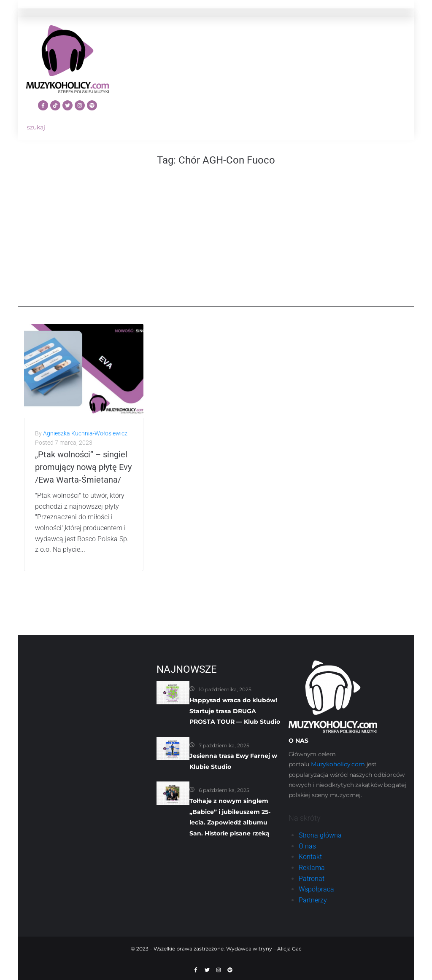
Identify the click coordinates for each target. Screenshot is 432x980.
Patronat (312, 879)
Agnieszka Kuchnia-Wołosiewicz (85, 433)
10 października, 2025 (225, 689)
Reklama (312, 868)
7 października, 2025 (224, 745)
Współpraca (316, 889)
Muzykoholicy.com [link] (338, 764)
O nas (307, 846)
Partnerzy (313, 900)
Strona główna (320, 835)
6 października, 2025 (224, 790)
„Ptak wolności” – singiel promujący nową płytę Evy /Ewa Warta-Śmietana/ (83, 467)
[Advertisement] (216, 248)
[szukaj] (67, 128)
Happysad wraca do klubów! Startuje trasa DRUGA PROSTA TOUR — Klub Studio (235, 711)
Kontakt (310, 857)
